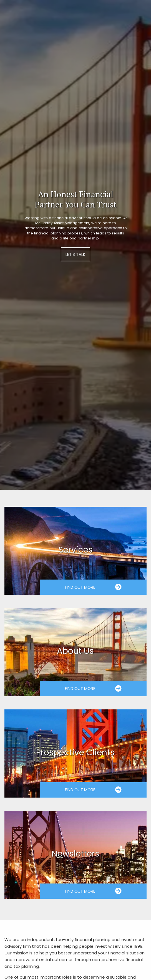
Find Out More (93, 587)
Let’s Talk (75, 254)
